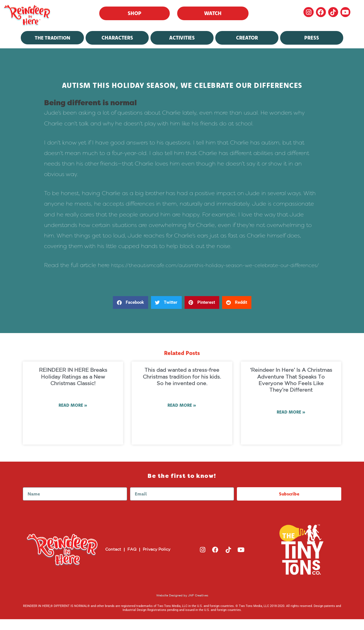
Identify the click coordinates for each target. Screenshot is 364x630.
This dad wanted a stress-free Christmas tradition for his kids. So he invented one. (182, 388)
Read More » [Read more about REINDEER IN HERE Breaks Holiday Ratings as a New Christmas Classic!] (73, 416)
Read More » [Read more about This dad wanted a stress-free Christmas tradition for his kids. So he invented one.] (182, 416)
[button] (131, 313)
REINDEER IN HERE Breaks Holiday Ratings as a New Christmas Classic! (73, 388)
